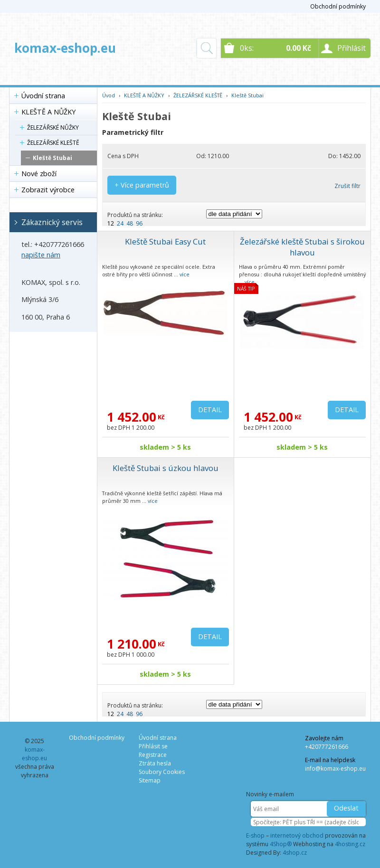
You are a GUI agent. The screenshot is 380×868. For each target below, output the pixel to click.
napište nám (41, 255)
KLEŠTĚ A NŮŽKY (48, 112)
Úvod (109, 95)
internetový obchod (297, 835)
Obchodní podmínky (338, 6)
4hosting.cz (350, 844)
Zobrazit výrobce (48, 190)
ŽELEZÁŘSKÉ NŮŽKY (53, 127)
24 (120, 223)
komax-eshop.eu (65, 48)
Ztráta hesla (155, 763)
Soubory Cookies (162, 772)
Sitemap (150, 780)
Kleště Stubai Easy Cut (165, 241)
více (185, 274)
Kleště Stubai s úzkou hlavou (166, 468)
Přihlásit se (153, 746)
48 (130, 223)
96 (139, 223)
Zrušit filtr (347, 186)
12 (111, 223)
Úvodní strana (43, 96)
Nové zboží (39, 174)
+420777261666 (327, 747)
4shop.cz (295, 853)
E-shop (255, 835)
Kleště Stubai (52, 158)
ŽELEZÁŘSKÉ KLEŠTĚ (53, 143)
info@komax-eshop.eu (335, 769)
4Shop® (281, 844)
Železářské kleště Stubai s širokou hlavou (302, 247)
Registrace (153, 755)
